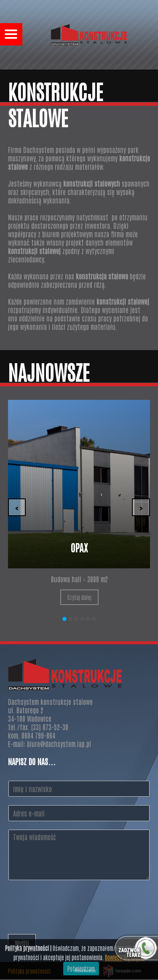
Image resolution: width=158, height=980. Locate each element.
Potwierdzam (81, 969)
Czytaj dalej (79, 597)
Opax (79, 547)
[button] (64, 619)
